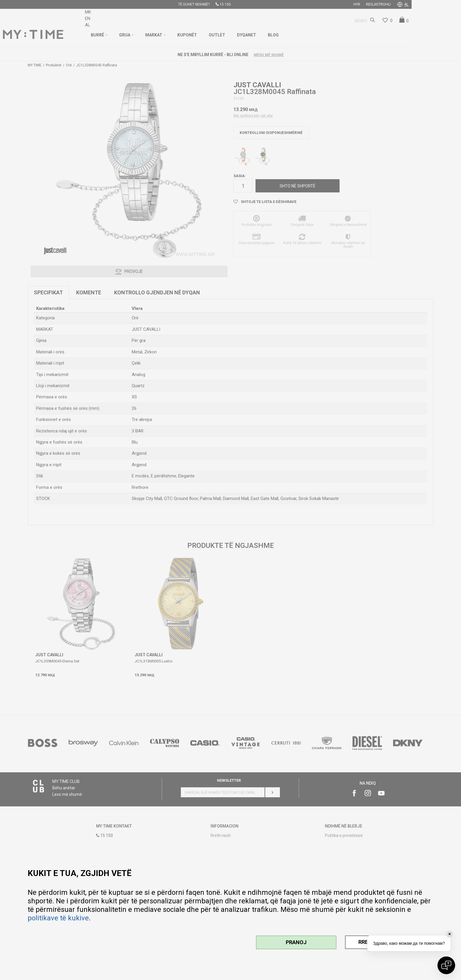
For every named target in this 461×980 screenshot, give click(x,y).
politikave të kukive (58, 918)
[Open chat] (446, 965)
